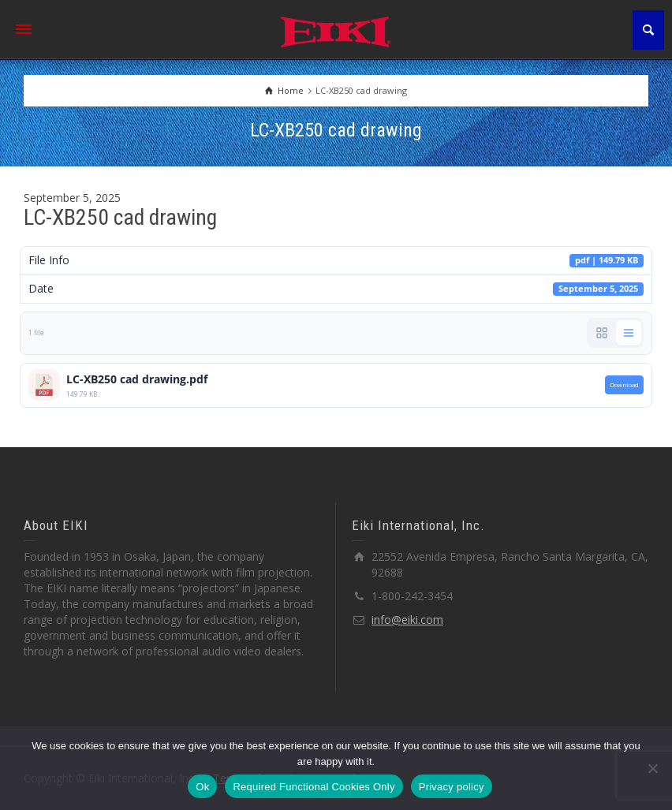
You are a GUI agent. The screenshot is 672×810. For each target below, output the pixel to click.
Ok (202, 787)
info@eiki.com (407, 620)
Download (624, 385)
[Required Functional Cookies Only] (652, 768)
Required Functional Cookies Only (314, 787)
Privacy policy (452, 787)
